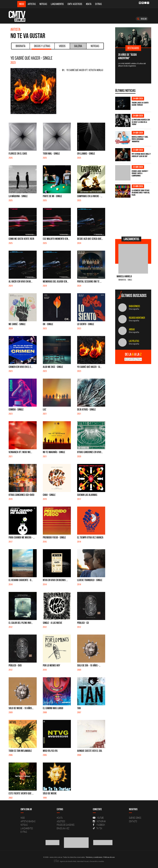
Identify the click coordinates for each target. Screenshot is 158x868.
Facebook (99, 825)
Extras (99, 4)
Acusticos (61, 821)
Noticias (43, 4)
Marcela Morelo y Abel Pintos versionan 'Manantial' (140, 139)
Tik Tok (98, 828)
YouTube (98, 818)
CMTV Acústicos (75, 4)
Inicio (22, 4)
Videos (62, 46)
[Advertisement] (134, 217)
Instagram (99, 821)
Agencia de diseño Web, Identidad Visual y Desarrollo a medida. (79, 861)
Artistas (32, 4)
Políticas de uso (109, 857)
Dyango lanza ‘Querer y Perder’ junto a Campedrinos (140, 173)
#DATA (89, 4)
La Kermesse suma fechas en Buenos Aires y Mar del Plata (141, 193)
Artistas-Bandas (28, 821)
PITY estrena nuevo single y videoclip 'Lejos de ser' (141, 155)
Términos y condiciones (94, 857)
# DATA (60, 818)
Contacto (133, 821)
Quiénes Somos (135, 818)
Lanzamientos (57, 4)
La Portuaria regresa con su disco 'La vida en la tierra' (141, 122)
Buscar (142, 19)
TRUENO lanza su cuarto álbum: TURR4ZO (140, 104)
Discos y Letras (41, 47)
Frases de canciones (66, 825)
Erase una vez (63, 828)
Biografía (21, 46)
